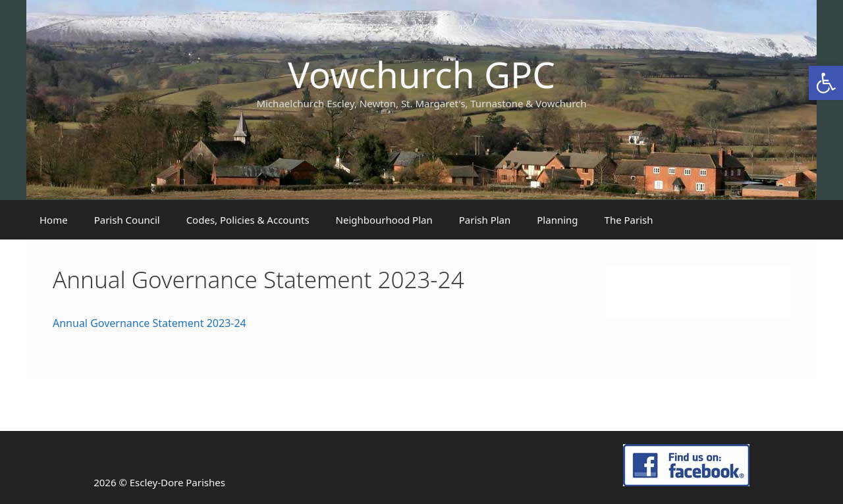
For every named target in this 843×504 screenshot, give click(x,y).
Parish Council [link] (127, 220)
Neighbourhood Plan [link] (384, 220)
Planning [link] (557, 220)
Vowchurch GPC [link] (421, 74)
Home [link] (54, 220)
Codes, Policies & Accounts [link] (248, 220)
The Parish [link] (629, 220)
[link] (826, 83)
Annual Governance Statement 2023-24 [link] (150, 323)
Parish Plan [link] (485, 220)
